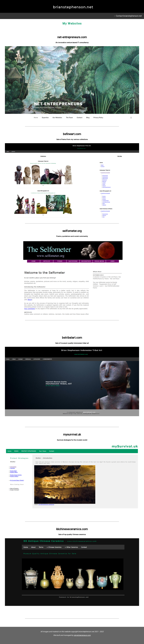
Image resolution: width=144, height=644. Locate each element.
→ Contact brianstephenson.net (128, 16)
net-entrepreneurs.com (82, 635)
